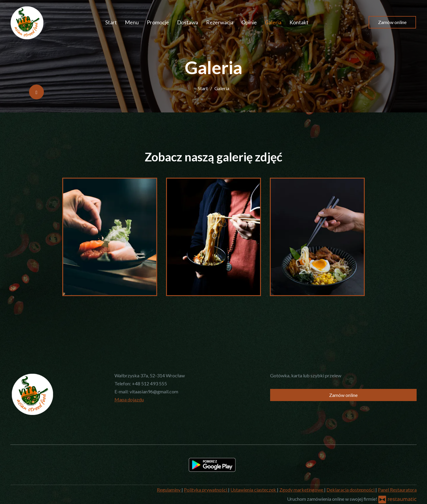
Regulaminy (169, 490)
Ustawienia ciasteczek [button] (254, 490)
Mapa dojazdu (129, 399)
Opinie (249, 22)
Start (111, 22)
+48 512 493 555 (149, 383)
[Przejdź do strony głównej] (27, 22)
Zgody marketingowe (302, 490)
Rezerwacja (220, 22)
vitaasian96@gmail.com (154, 391)
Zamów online (392, 22)
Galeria (273, 22)
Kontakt (299, 22)
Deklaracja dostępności (351, 490)
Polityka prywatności (206, 490)
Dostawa (188, 22)
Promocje (158, 22)
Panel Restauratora (397, 490)
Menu (132, 22)
